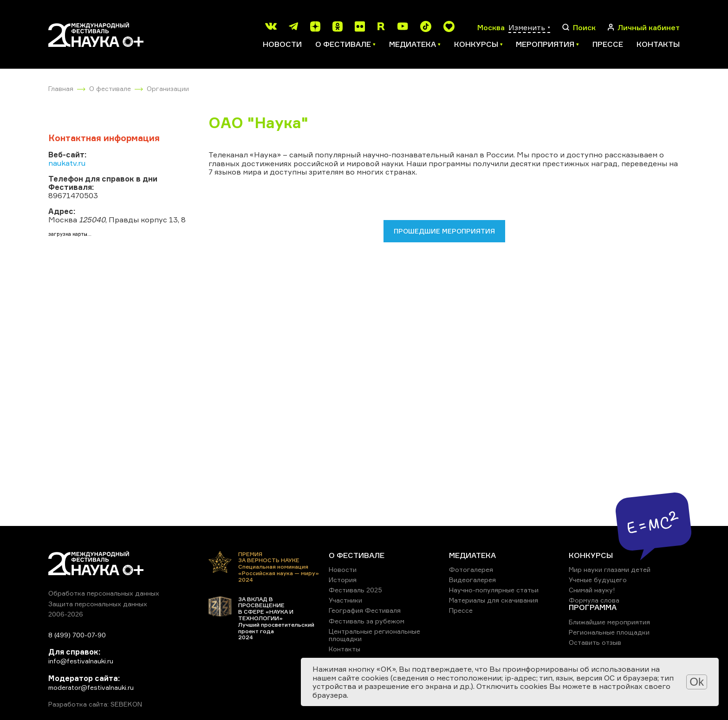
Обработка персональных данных (104, 593)
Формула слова (594, 600)
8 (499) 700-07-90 (77, 635)
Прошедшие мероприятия (444, 231)
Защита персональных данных (98, 604)
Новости (282, 44)
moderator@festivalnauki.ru (91, 687)
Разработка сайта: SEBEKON (95, 704)
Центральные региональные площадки (374, 635)
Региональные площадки (609, 632)
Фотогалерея (471, 569)
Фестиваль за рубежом (367, 621)
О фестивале (110, 88)
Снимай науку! (592, 590)
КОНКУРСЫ (591, 555)
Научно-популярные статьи (494, 590)
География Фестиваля (365, 610)
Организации (168, 88)
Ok (697, 682)
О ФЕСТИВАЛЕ (357, 555)
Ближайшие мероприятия (609, 622)
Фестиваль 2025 (355, 590)
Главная (61, 88)
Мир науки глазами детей (610, 569)
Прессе (608, 44)
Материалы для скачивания (494, 600)
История (343, 580)
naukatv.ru (67, 163)
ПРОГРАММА (593, 607)
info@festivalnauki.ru (81, 661)
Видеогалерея (472, 580)
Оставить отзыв (595, 642)
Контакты (658, 44)
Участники (345, 600)
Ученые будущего (598, 580)
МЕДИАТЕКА (472, 555)
